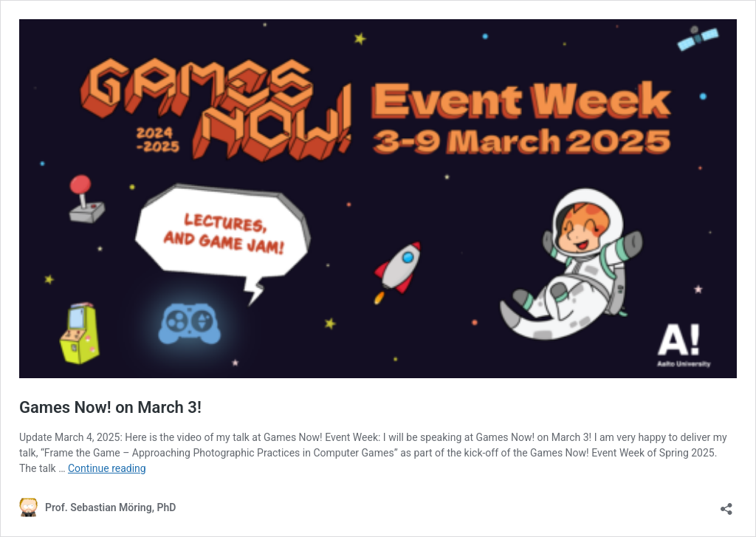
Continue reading (107, 468)
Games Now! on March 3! (110, 407)
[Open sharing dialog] (726, 504)
